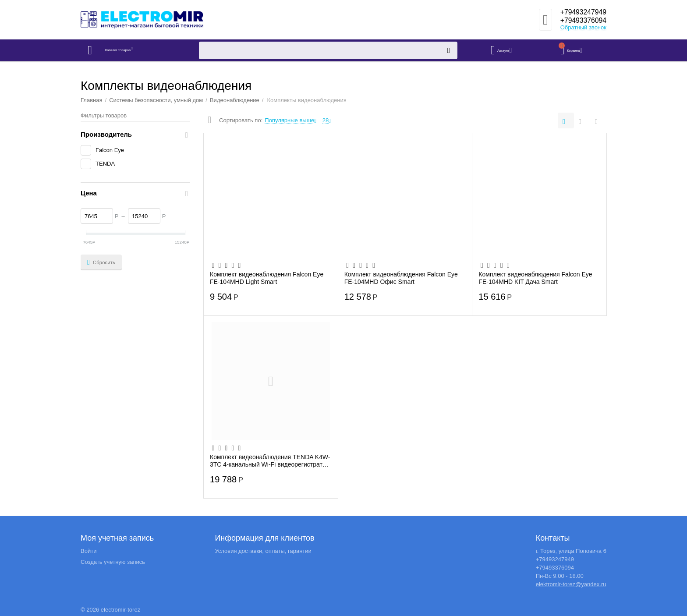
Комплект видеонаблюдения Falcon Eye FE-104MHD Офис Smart (401, 278)
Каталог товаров (133, 50)
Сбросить (101, 262)
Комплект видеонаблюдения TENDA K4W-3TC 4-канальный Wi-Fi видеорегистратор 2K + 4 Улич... (270, 460)
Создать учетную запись (113, 562)
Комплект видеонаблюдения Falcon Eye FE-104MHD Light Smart (267, 278)
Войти (89, 551)
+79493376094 (580, 21)
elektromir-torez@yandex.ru (571, 584)
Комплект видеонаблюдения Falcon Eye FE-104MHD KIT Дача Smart (535, 278)
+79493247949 (580, 12)
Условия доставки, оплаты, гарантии (263, 551)
